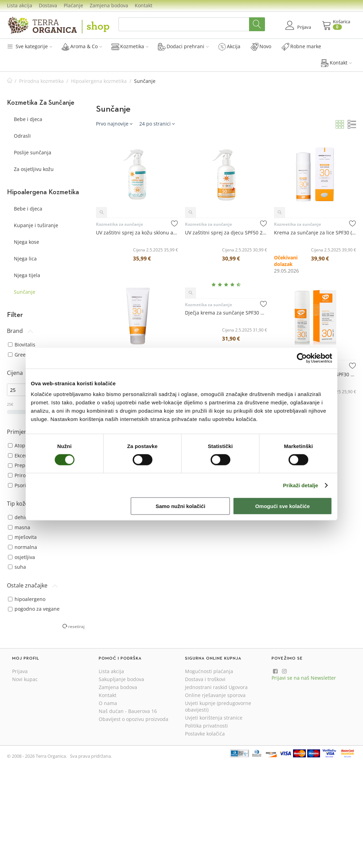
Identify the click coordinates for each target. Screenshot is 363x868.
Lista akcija (20, 5)
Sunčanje (25, 292)
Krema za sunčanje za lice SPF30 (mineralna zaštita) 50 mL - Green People (315, 233)
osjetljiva (21, 557)
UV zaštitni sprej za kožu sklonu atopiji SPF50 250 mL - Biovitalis (137, 233)
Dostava (48, 5)
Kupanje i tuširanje (36, 225)
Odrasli (22, 136)
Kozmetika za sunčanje (119, 224)
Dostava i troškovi (205, 679)
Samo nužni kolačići (180, 506)
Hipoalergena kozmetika (99, 81)
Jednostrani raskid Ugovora (216, 687)
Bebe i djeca (28, 119)
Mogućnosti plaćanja (209, 671)
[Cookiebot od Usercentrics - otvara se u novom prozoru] (302, 358)
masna (19, 527)
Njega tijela (27, 275)
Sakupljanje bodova (121, 679)
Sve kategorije (30, 46)
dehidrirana (25, 517)
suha (17, 567)
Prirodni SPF (25, 475)
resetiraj (76, 626)
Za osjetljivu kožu (34, 169)
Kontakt (144, 5)
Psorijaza (22, 485)
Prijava (20, 671)
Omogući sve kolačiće (283, 506)
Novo (261, 46)
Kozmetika (130, 46)
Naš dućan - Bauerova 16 (128, 711)
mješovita (22, 537)
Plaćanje (73, 5)
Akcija (229, 46)
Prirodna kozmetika (41, 81)
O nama (108, 703)
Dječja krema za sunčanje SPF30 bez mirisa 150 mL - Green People (226, 313)
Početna (10, 81)
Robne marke (301, 46)
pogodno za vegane (34, 609)
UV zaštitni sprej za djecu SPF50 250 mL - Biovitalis (226, 233)
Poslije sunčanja (33, 152)
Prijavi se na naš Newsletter (304, 678)
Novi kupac (25, 679)
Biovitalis (22, 345)
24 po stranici (157, 124)
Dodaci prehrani (183, 46)
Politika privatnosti (206, 726)
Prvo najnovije (114, 124)
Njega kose (26, 242)
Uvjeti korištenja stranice (214, 718)
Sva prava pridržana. (91, 756)
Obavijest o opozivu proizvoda (134, 719)
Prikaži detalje (301, 485)
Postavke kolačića (205, 734)
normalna (23, 547)
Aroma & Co (82, 46)
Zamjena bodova (109, 5)
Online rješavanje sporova (215, 695)
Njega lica (25, 259)
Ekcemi (19, 456)
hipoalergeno (27, 599)
